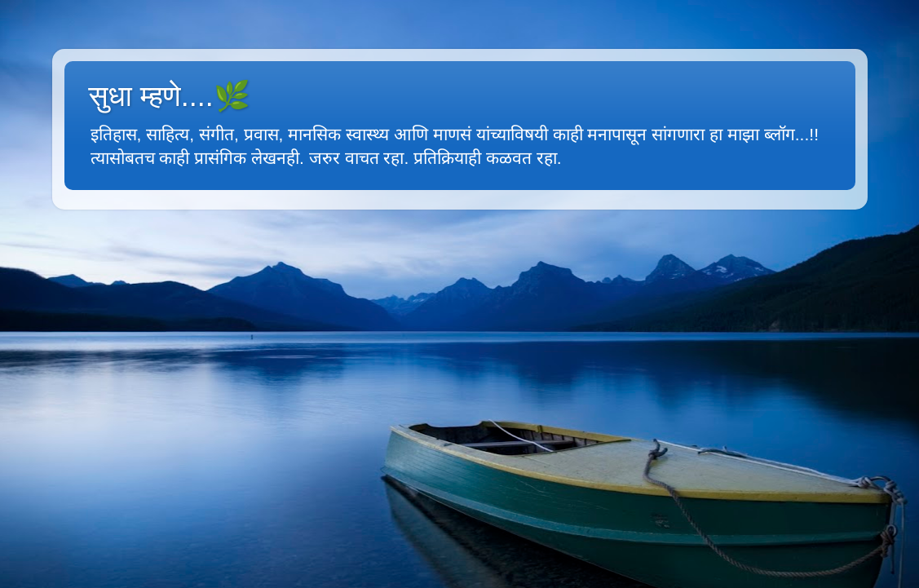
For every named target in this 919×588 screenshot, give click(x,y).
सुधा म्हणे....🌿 (170, 96)
